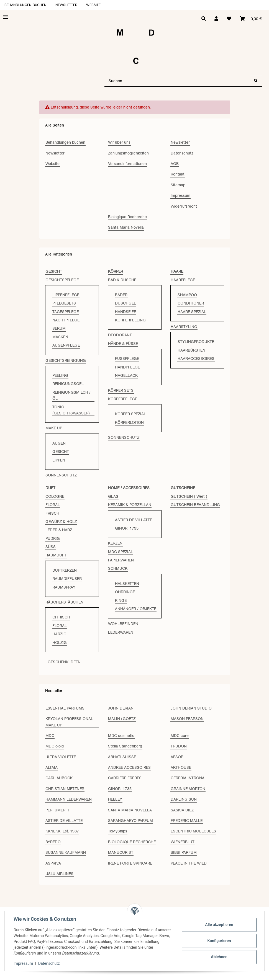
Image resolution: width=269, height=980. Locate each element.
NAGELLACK (126, 375)
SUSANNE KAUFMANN (66, 852)
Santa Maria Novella (126, 227)
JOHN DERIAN (121, 708)
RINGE (121, 600)
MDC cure (180, 736)
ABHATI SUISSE (122, 757)
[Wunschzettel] (229, 19)
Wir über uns (119, 142)
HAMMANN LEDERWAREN (69, 799)
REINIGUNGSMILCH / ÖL (71, 395)
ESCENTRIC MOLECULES (193, 831)
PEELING (60, 375)
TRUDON (179, 746)
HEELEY (115, 799)
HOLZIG (60, 643)
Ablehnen (219, 957)
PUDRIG (53, 538)
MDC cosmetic (121, 736)
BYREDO (53, 842)
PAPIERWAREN (121, 560)
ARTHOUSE (181, 767)
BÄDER (121, 295)
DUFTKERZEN (65, 570)
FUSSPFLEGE (127, 359)
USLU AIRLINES (59, 874)
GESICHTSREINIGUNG (66, 360)
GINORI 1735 (127, 528)
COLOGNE (55, 496)
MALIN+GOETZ (122, 719)
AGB (175, 164)
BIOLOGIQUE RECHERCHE (132, 842)
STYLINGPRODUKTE (196, 342)
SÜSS (51, 547)
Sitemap (178, 185)
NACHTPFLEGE (66, 320)
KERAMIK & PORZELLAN (130, 505)
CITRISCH (61, 617)
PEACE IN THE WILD (189, 863)
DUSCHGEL (125, 303)
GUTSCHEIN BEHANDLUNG (195, 505)
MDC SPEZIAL (121, 552)
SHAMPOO (187, 295)
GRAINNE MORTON (188, 789)
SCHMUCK (118, 568)
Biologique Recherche (127, 217)
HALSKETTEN (127, 584)
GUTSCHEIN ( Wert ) (189, 496)
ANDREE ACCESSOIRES (129, 767)
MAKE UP (54, 428)
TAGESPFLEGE (66, 312)
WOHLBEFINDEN (123, 624)
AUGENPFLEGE (66, 345)
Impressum (23, 963)
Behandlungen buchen (25, 5)
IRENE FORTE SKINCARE (130, 863)
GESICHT (61, 452)
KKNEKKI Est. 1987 (62, 831)
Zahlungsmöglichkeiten (128, 153)
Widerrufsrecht (184, 206)
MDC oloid (55, 746)
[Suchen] (177, 81)
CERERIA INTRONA (188, 778)
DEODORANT (120, 335)
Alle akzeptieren (219, 925)
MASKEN (60, 337)
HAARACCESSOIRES (196, 359)
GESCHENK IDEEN (64, 662)
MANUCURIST (121, 852)
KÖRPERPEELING (130, 320)
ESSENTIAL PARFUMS (65, 708)
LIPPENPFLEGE (66, 295)
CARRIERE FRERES (125, 778)
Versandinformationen (127, 164)
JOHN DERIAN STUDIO (191, 708)
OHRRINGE (125, 592)
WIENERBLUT (183, 842)
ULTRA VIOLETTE (61, 757)
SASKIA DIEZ (182, 810)
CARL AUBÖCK (59, 778)
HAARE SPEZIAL (192, 312)
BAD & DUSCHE (122, 280)
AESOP (177, 757)
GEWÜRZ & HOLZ (61, 522)
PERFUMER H (57, 810)
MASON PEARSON (187, 719)
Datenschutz (49, 963)
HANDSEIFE (125, 312)
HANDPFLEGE (127, 367)
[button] (216, 19)
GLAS (113, 496)
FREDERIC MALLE (187, 821)
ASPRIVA (53, 863)
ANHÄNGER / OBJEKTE (136, 609)
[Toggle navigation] (6, 17)
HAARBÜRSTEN (191, 350)
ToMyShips (118, 831)
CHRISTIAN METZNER (65, 789)
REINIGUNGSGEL (68, 384)
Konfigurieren (219, 941)
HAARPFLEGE (183, 280)
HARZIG (59, 634)
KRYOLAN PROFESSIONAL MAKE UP (69, 722)
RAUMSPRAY (64, 587)
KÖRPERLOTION (129, 422)
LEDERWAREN (121, 632)
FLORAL (53, 505)
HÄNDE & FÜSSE (123, 344)
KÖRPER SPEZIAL (130, 414)
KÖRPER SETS (121, 390)
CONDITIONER (191, 303)
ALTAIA (52, 767)
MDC (50, 736)
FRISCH (52, 513)
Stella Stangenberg (125, 746)
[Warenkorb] (251, 19)
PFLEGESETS (64, 303)
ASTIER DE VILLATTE (134, 520)
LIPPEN (59, 460)
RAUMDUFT (56, 555)
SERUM (59, 328)
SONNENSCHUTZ (61, 475)
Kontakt (178, 174)
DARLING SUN (184, 799)
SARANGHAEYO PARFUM (130, 821)
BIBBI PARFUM (184, 852)
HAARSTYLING (184, 327)
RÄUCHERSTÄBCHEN (64, 602)
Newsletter (66, 5)
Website (93, 5)
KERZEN (115, 543)
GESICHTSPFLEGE (62, 280)
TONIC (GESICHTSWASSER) (71, 410)
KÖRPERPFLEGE (123, 399)
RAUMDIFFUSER (67, 579)
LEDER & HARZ (59, 530)
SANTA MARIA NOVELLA (130, 810)
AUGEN (59, 443)
